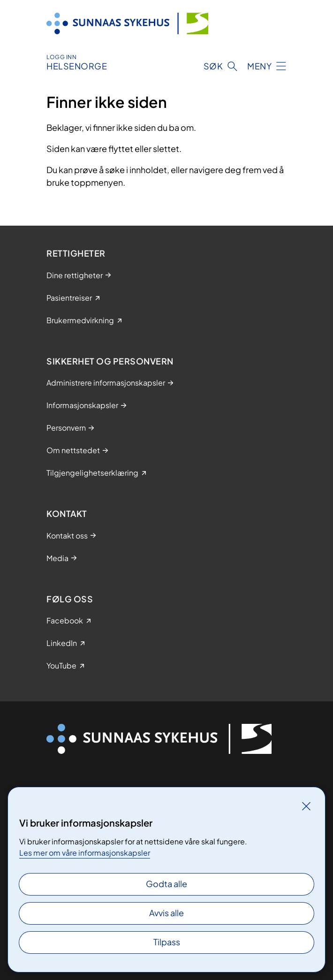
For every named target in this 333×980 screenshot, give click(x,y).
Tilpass (167, 942)
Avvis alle (166, 913)
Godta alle (166, 884)
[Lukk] (306, 806)
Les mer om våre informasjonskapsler (85, 853)
